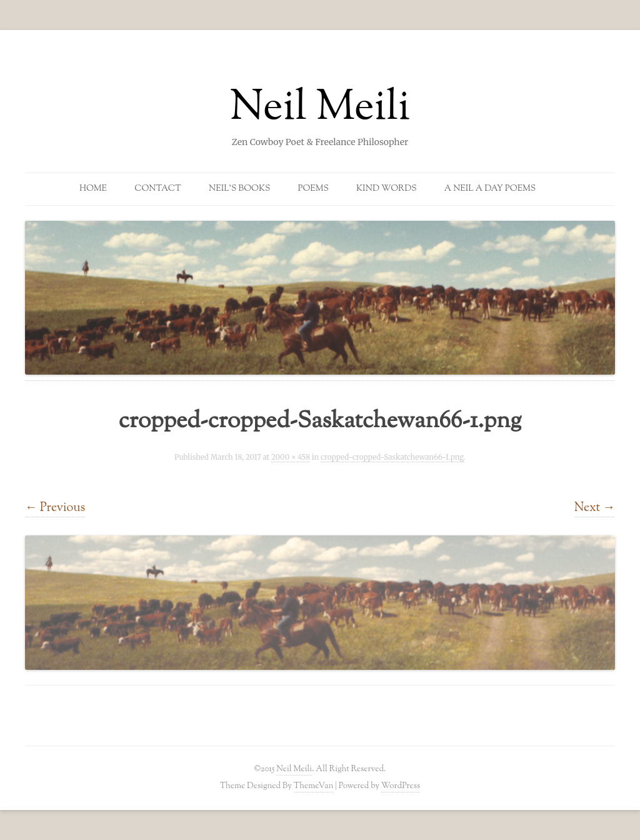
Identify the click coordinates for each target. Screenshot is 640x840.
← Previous (55, 508)
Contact (158, 189)
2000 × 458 (291, 457)
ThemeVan (313, 786)
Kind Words (387, 189)
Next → (595, 508)
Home (93, 189)
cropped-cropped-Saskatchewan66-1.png (392, 457)
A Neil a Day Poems (490, 189)
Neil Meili (320, 109)
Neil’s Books (239, 189)
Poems (313, 189)
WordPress (401, 786)
